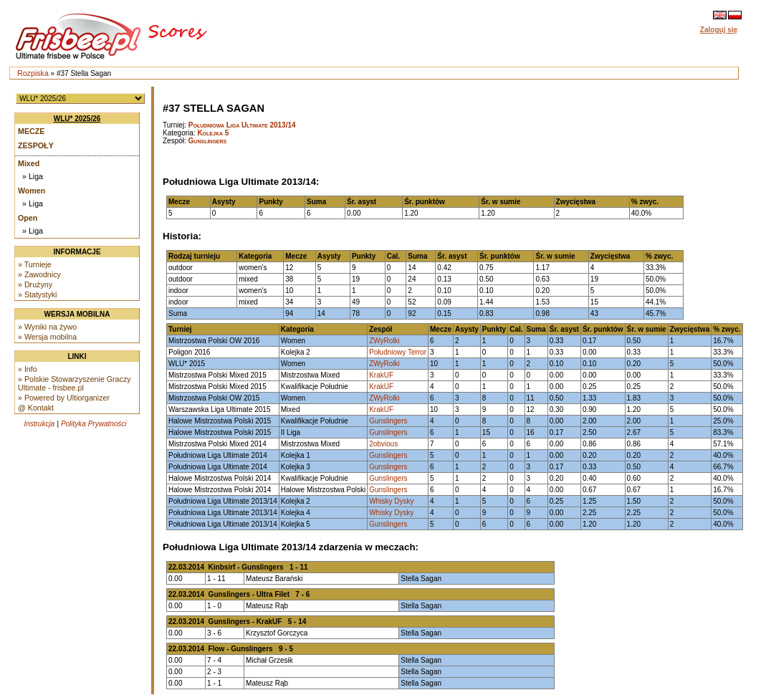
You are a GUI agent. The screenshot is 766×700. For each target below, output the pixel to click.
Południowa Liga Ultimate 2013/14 (242, 125)
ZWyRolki (384, 341)
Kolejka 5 (213, 133)
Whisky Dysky (391, 501)
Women (32, 191)
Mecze (31, 131)
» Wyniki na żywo (47, 327)
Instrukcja (39, 424)
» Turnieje (35, 264)
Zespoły (36, 145)
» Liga (33, 176)
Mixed (29, 163)
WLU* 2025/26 (77, 119)
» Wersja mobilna (47, 337)
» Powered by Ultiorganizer (64, 398)
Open (28, 218)
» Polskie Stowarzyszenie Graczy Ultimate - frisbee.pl (75, 383)
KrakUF (381, 375)
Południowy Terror (398, 352)
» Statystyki (37, 294)
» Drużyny (35, 284)
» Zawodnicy (39, 274)
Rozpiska (33, 73)
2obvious (383, 444)
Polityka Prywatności (94, 424)
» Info (28, 369)
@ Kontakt (36, 408)
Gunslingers (208, 141)
